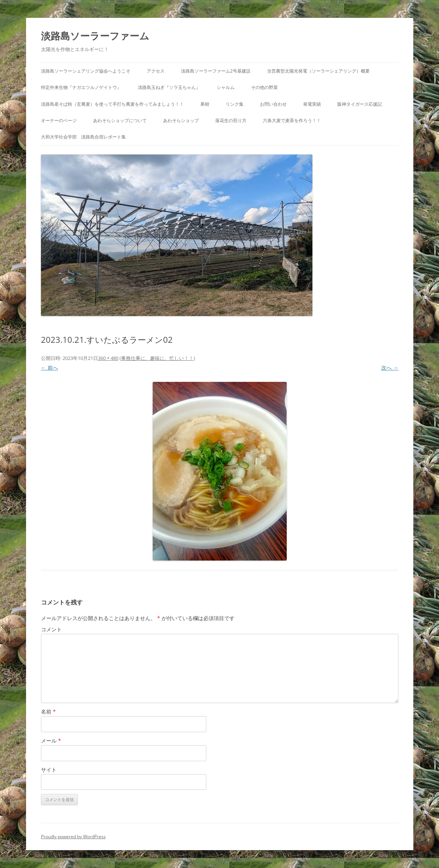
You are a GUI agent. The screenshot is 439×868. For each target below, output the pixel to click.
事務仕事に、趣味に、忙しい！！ (157, 358)
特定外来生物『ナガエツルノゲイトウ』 (81, 87)
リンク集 (235, 104)
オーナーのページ (59, 120)
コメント (51, 629)
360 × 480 (108, 358)
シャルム (226, 87)
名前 (48, 711)
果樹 (205, 104)
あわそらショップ (181, 120)
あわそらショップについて (120, 120)
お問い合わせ (273, 104)
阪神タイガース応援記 (360, 104)
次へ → (390, 368)
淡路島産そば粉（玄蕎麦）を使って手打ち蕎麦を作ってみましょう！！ (112, 104)
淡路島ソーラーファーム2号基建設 (216, 71)
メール (51, 741)
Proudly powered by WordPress (73, 837)
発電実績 (312, 104)
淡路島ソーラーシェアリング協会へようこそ (86, 71)
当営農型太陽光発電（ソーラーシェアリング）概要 (318, 71)
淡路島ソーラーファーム (95, 36)
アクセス (156, 71)
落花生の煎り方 (231, 120)
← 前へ (50, 368)
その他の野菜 (264, 87)
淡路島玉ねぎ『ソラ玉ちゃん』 (169, 87)
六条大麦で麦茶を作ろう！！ (292, 120)
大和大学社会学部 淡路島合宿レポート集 (83, 137)
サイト (49, 770)
